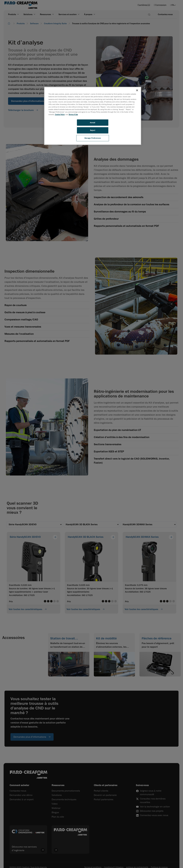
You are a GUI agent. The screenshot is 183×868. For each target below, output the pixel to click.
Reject (93, 130)
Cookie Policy (60, 114)
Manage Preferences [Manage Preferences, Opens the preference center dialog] (93, 138)
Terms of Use (73, 114)
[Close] (137, 90)
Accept (92, 122)
